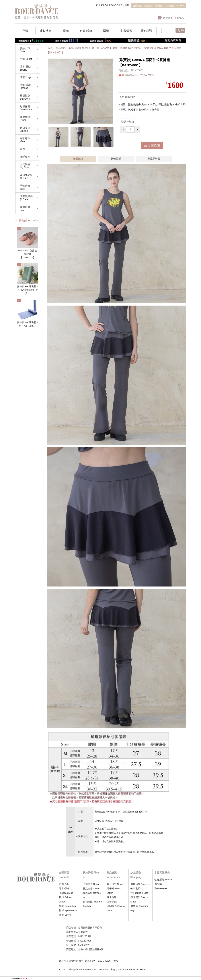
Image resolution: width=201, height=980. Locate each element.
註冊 (127, 5)
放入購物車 (152, 146)
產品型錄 (61, 48)
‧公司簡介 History (92, 884)
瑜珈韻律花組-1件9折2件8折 (138, 75)
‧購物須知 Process (140, 884)
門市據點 (159, 6)
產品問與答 (154, 159)
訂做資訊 (170, 6)
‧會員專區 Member (93, 902)
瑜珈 (62, 889)
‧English (87, 906)
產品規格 (78, 159)
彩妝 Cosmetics (68, 906)
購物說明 (116, 159)
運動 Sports (65, 915)
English (180, 6)
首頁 (50, 48)
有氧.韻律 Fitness (79, 48)
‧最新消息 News (115, 884)
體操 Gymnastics (68, 910)
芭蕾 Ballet (65, 884)
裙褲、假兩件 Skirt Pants (126, 48)
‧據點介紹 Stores (91, 889)
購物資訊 (137, 6)
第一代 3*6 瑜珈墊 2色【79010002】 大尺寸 (28, 290)
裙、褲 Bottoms (100, 48)
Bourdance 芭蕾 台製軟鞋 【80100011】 (28, 254)
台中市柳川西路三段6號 (91, 949)
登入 (120, 5)
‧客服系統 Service (163, 880)
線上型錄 (148, 6)
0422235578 (85, 936)
